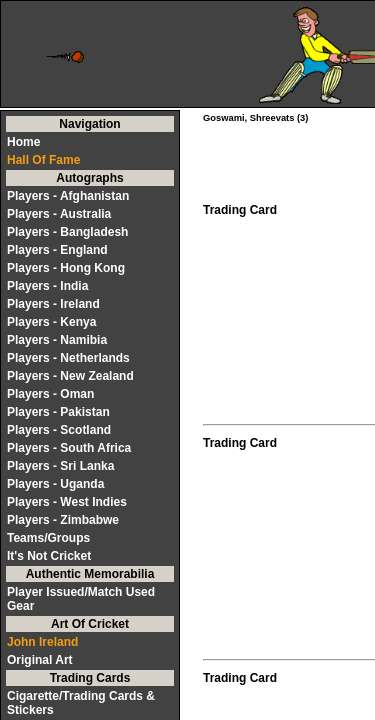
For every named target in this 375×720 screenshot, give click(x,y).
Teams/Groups (48, 538)
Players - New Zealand (70, 376)
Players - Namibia (57, 340)
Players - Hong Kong (66, 268)
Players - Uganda (55, 484)
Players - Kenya (51, 322)
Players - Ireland (53, 304)
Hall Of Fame (43, 160)
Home (23, 142)
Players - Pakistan (58, 412)
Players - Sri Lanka (60, 466)
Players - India (47, 286)
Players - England (57, 250)
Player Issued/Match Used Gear (81, 599)
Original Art (40, 660)
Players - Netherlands (68, 358)
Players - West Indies (67, 502)
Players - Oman (50, 394)
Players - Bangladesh (67, 232)
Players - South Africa (69, 448)
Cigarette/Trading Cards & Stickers (81, 703)
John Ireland (42, 642)
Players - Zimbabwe (63, 520)
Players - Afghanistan (68, 196)
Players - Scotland (59, 430)
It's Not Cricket (49, 556)
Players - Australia (59, 214)
